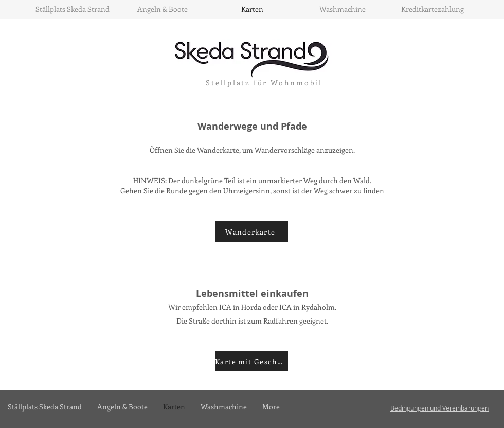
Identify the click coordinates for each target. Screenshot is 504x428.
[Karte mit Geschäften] (251, 361)
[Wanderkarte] (251, 231)
